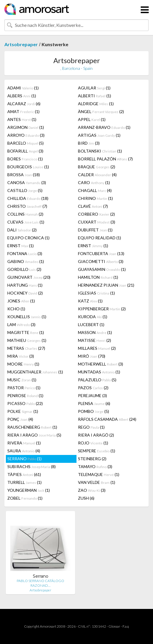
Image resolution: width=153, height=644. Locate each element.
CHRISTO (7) (27, 206)
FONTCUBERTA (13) (101, 253)
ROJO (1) (93, 443)
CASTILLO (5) (25, 190)
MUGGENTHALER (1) (35, 372)
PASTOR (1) (24, 388)
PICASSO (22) (25, 403)
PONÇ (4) (20, 419)
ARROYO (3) (26, 135)
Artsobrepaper (21, 44)
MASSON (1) (95, 332)
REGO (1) (91, 427)
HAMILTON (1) (98, 277)
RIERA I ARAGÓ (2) (96, 435)
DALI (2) (22, 230)
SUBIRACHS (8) (32, 466)
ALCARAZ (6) (24, 104)
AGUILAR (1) (94, 88)
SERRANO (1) (24, 459)
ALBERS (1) (22, 96)
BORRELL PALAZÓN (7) (105, 159)
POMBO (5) (93, 411)
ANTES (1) (22, 119)
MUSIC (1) (22, 380)
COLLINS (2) (25, 214)
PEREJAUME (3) (92, 395)
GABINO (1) (26, 261)
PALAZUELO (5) (97, 380)
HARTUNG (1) (25, 285)
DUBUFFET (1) (95, 230)
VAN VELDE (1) (97, 482)
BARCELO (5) (25, 143)
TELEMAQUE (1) (99, 474)
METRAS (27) (26, 348)
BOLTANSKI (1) (100, 151)
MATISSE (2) (95, 340)
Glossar (114, 626)
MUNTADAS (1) (99, 372)
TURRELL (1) (24, 482)
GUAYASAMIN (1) (102, 269)
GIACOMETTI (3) (101, 261)
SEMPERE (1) (97, 451)
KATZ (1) (90, 301)
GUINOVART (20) (29, 277)
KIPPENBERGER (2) (102, 309)
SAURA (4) (24, 451)
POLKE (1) (23, 411)
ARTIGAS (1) (99, 135)
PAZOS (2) (93, 388)
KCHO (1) (16, 309)
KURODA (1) (93, 317)
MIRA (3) (21, 356)
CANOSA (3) (27, 182)
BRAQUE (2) (97, 167)
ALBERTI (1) (95, 96)
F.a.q (126, 626)
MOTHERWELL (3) (101, 364)
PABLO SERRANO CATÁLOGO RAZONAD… (40, 583)
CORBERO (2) (96, 214)
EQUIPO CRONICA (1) (28, 238)
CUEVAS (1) (26, 222)
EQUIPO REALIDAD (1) (100, 238)
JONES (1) (21, 301)
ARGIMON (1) (26, 127)
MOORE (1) (23, 364)
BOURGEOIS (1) (28, 167)
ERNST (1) (21, 246)
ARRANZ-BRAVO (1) (104, 127)
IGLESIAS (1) (96, 293)
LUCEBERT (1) (91, 324)
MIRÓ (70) (92, 356)
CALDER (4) (97, 175)
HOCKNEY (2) (25, 293)
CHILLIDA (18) (28, 198)
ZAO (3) (92, 490)
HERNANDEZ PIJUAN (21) (106, 285)
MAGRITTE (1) (26, 332)
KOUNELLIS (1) (27, 317)
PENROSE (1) (25, 395)
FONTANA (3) (25, 253)
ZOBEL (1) (25, 498)
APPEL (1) (92, 119)
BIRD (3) (89, 143)
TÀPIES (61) (24, 474)
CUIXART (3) (97, 222)
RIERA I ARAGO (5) (34, 435)
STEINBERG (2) (92, 459)
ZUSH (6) (86, 498)
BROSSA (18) (24, 175)
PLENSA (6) (94, 403)
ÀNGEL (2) (101, 111)
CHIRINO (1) (95, 198)
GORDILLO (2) (24, 269)
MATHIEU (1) (27, 340)
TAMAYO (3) (95, 466)
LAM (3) (21, 324)
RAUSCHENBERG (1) (32, 427)
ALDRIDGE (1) (96, 104)
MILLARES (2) (97, 348)
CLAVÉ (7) (93, 206)
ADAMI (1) (23, 88)
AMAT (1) (23, 111)
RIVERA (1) (24, 443)
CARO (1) (94, 182)
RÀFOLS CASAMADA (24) (107, 419)
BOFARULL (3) (25, 151)
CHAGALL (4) (95, 190)
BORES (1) (25, 159)
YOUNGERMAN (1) (29, 490)
